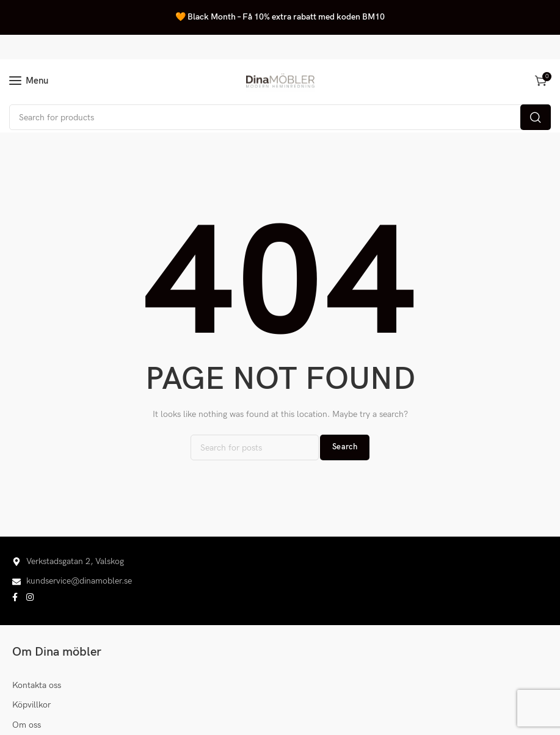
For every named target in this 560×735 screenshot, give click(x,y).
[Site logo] (280, 81)
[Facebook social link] (15, 598)
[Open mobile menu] (29, 81)
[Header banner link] (280, 17)
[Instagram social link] (30, 598)
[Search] (280, 117)
